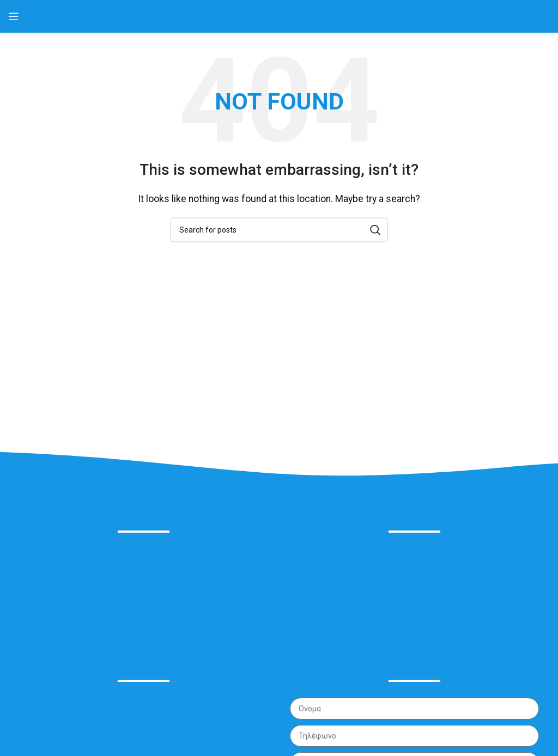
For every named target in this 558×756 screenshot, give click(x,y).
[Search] (279, 230)
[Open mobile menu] (14, 16)
